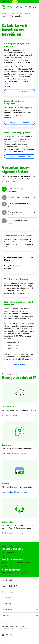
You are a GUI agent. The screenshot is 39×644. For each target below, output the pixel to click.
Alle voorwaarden (19, 624)
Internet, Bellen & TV (10, 586)
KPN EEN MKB (24, 14)
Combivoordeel (7, 592)
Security (23, 626)
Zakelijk (15, 2)
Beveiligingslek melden (23, 629)
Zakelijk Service (8, 610)
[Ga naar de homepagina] (7, 7)
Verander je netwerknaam (19, 91)
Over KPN (5, 615)
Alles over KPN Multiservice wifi (20, 156)
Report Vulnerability (8, 629)
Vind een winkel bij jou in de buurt (15, 492)
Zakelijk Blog (6, 604)
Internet (5, 16)
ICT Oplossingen (8, 598)
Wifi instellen (17, 16)
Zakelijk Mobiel (7, 580)
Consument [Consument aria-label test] (7, 2)
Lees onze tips (19, 364)
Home (4, 14)
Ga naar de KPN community (12, 454)
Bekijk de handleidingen (19, 123)
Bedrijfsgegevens (7, 624)
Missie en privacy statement (10, 626)
